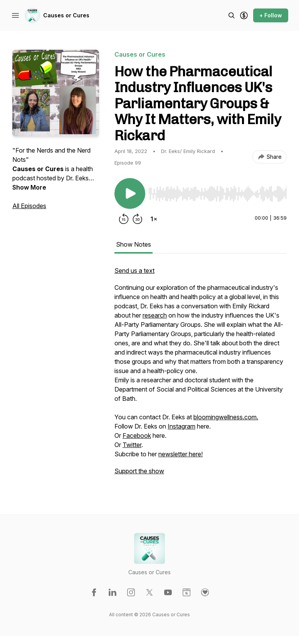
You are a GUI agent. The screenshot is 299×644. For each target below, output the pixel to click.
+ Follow (271, 15)
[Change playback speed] (154, 219)
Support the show (139, 471)
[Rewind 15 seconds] (124, 219)
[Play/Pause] (130, 193)
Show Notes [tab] (134, 244)
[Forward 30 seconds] (138, 219)
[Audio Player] (218, 192)
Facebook (137, 435)
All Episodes (29, 206)
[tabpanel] (201, 375)
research (155, 315)
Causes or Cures (66, 15)
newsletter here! (181, 454)
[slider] (218, 194)
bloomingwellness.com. (226, 417)
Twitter (132, 445)
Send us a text (134, 271)
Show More (29, 187)
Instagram (181, 426)
